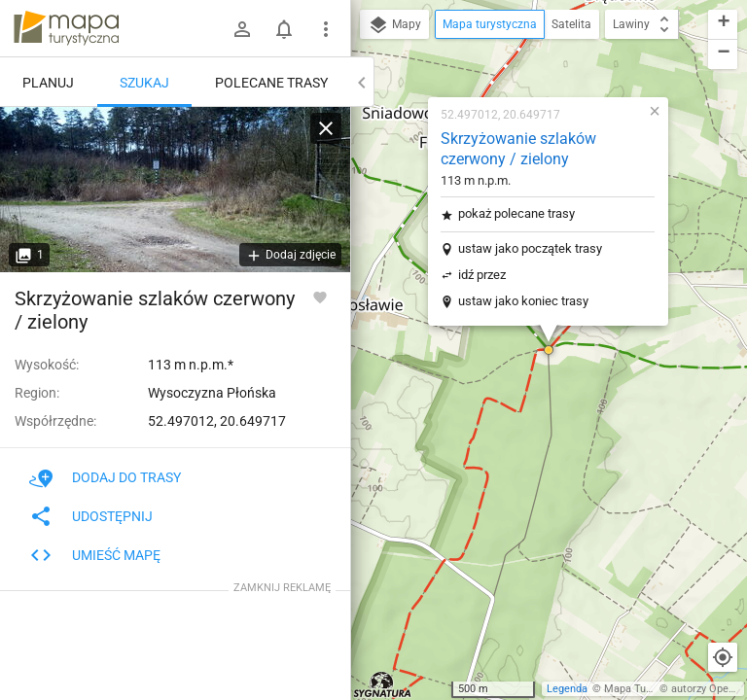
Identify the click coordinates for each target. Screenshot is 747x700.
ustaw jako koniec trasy (523, 301)
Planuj (48, 83)
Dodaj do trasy (105, 477)
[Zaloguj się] (242, 29)
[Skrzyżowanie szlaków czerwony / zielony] (175, 190)
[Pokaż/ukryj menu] (326, 29)
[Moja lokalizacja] (723, 657)
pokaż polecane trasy (516, 213)
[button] (549, 350)
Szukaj (144, 83)
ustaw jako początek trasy (530, 248)
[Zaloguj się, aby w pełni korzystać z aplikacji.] (320, 297)
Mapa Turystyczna (648, 689)
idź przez (482, 275)
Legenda (567, 689)
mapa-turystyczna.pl (66, 28)
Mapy (394, 25)
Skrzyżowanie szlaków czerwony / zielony (518, 149)
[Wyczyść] (326, 128)
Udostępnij (91, 516)
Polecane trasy (271, 83)
